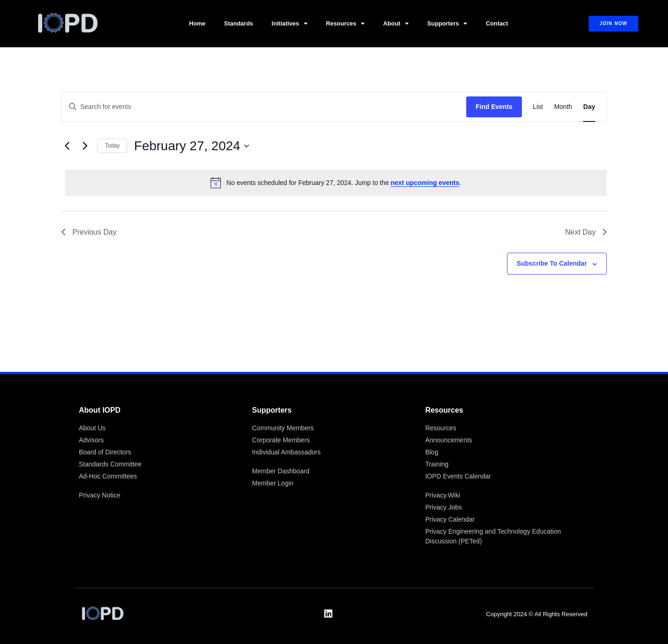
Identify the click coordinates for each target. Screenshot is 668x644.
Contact (497, 23)
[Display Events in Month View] (563, 107)
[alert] (336, 183)
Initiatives (290, 24)
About (396, 24)
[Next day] (85, 146)
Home (197, 23)
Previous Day (89, 232)
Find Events (494, 107)
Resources (345, 24)
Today (112, 146)
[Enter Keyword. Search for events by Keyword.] (264, 107)
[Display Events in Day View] (589, 107)
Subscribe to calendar (552, 263)
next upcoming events (425, 183)
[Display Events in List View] (538, 107)
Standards (239, 23)
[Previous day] (67, 146)
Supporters (447, 24)
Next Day (586, 232)
